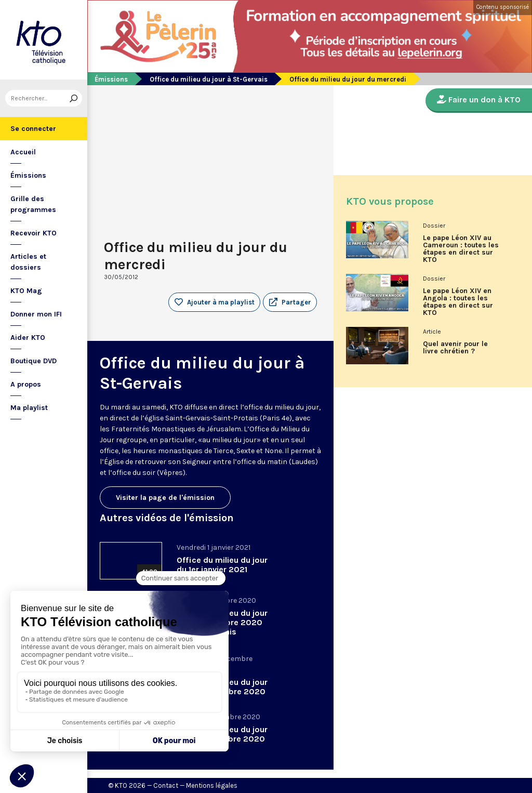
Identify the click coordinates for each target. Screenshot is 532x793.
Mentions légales (212, 785)
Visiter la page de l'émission (165, 498)
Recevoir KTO (34, 233)
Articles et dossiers (28, 262)
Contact (166, 785)
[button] (290, 302)
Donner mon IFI (36, 314)
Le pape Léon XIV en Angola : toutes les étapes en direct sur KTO (458, 302)
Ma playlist (29, 408)
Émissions (28, 175)
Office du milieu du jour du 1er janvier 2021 (222, 565)
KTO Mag (26, 291)
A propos (26, 384)
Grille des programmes (33, 204)
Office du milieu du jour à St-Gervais (209, 79)
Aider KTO (28, 338)
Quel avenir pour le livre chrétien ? (455, 348)
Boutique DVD (34, 361)
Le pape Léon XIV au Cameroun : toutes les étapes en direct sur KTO (461, 249)
